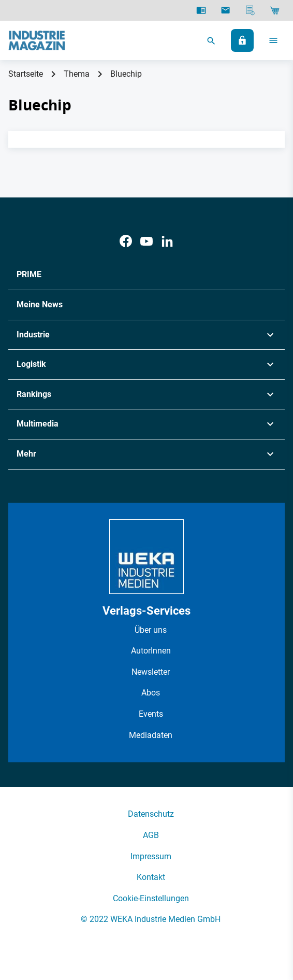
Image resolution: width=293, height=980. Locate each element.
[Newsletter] (225, 10)
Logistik (31, 364)
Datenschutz (151, 814)
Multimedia (38, 424)
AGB (151, 835)
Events (151, 714)
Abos (151, 693)
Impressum (151, 856)
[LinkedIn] (167, 241)
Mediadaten (151, 735)
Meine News (40, 304)
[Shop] (275, 10)
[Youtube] (146, 241)
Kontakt (151, 877)
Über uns (151, 630)
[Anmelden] (242, 40)
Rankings (34, 394)
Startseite (26, 74)
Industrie (33, 335)
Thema (77, 74)
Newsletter (151, 672)
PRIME (29, 274)
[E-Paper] (201, 10)
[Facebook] (126, 241)
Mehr (26, 454)
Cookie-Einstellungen (151, 898)
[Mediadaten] (250, 10)
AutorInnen (151, 651)
